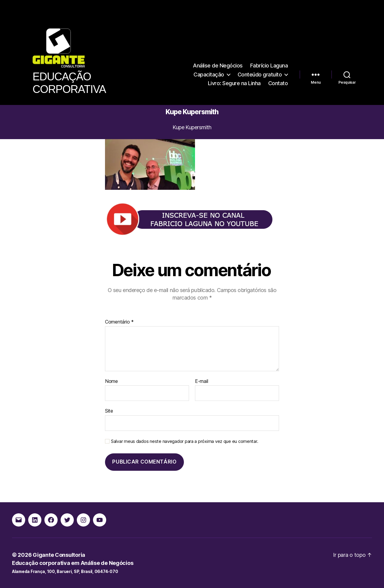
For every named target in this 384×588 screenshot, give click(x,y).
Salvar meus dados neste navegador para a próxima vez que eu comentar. (184, 441)
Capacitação (209, 75)
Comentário (119, 322)
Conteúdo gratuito (260, 75)
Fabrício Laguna (269, 66)
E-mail (201, 381)
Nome (111, 381)
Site (109, 411)
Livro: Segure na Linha (234, 83)
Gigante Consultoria (59, 555)
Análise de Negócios (218, 66)
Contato (278, 83)
